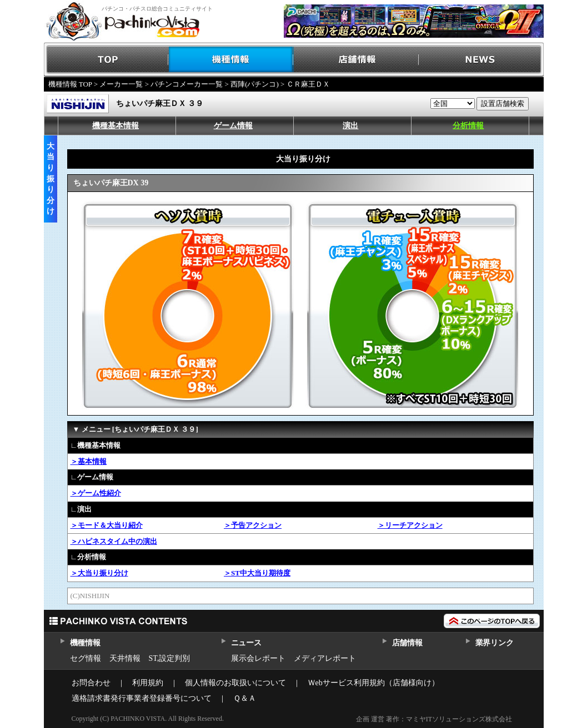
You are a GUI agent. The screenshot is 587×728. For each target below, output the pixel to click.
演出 (350, 126)
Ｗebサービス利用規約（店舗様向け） (373, 683)
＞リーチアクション (410, 525)
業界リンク (495, 643)
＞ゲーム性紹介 (96, 493)
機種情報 (231, 60)
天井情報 (125, 658)
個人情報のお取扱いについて (235, 683)
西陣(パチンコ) (255, 84)
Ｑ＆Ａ (245, 698)
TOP (106, 60)
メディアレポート (325, 658)
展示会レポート (258, 658)
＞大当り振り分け (99, 573)
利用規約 (148, 683)
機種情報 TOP (70, 84)
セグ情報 (86, 658)
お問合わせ (91, 683)
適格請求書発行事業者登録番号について (142, 698)
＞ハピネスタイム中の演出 (114, 541)
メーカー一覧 (121, 84)
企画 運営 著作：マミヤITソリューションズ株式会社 (434, 719)
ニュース (246, 643)
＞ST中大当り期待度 (257, 573)
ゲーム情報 (233, 126)
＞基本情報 (89, 461)
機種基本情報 (116, 126)
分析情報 (468, 126)
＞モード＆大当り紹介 (107, 525)
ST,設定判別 (170, 658)
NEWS (481, 60)
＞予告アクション (253, 525)
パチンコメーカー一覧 (187, 84)
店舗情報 (356, 60)
